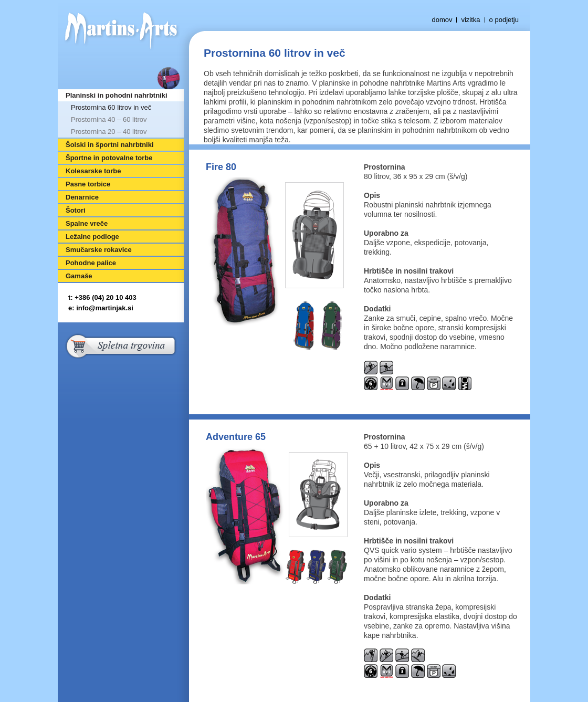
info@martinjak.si (105, 308)
